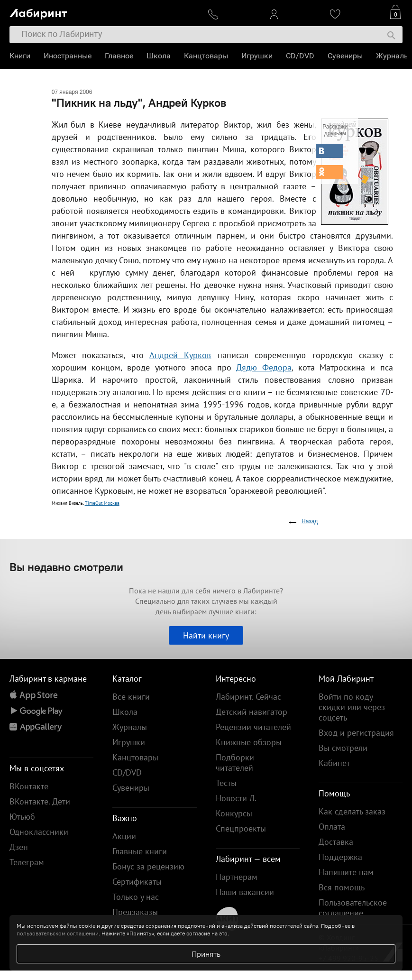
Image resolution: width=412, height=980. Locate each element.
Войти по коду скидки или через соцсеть (352, 707)
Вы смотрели (343, 748)
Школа (159, 56)
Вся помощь (342, 887)
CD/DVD (300, 56)
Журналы (393, 56)
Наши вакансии (245, 892)
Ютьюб (22, 817)
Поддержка (340, 857)
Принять (206, 954)
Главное (119, 56)
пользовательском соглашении (58, 933)
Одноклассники (39, 832)
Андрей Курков (180, 355)
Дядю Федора (264, 367)
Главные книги (140, 851)
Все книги (131, 697)
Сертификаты (137, 882)
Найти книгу (206, 635)
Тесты (226, 783)
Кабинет (334, 763)
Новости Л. (236, 798)
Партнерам (237, 877)
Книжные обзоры (249, 742)
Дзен (19, 847)
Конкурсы (234, 813)
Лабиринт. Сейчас (248, 697)
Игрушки (257, 56)
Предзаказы (135, 912)
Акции (124, 836)
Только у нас (136, 897)
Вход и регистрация (356, 733)
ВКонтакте (29, 786)
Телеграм (27, 862)
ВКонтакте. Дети (40, 801)
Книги (20, 56)
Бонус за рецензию (148, 866)
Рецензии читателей (253, 727)
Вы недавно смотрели (66, 567)
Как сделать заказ (352, 811)
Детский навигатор (252, 712)
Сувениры (345, 56)
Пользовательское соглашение (353, 908)
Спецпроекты (241, 828)
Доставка (336, 842)
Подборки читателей (235, 763)
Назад (310, 521)
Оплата (332, 827)
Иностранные (68, 56)
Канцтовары (206, 56)
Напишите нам (346, 872)
